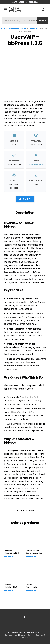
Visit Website (36, 165)
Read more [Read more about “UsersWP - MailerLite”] (9, 590)
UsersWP (33, 29)
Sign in (25, 199)
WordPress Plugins (18, 29)
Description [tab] (25, 213)
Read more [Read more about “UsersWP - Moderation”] (9, 556)
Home (4, 29)
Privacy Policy (12, 635)
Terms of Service (27, 635)
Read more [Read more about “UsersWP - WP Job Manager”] (31, 556)
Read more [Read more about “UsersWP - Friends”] (31, 590)
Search (42, 20)
